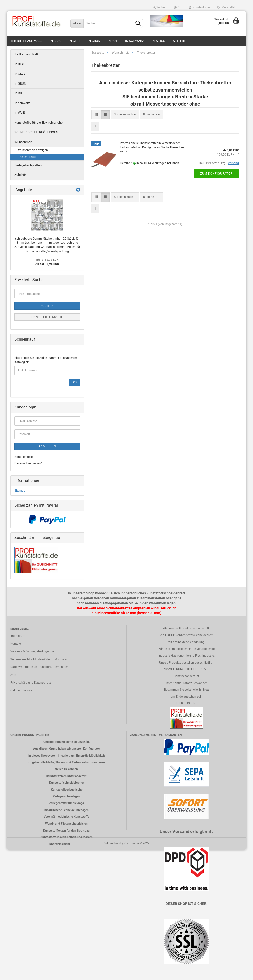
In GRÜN (94, 41)
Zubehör (20, 175)
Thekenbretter (27, 157)
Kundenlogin (199, 7)
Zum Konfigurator (216, 174)
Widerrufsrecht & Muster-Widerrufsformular (39, 659)
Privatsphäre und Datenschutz (31, 683)
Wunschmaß (23, 142)
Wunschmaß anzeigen (33, 150)
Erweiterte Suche (47, 317)
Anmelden (47, 446)
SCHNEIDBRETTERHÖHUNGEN (36, 132)
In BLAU (55, 41)
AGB (13, 675)
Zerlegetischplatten (28, 165)
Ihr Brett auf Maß (27, 41)
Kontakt (16, 644)
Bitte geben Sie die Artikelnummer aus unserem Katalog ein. (46, 360)
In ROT (113, 41)
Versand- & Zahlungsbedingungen (33, 651)
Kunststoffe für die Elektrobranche (38, 122)
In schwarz (135, 41)
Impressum (18, 636)
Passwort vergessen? (28, 463)
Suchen (159, 7)
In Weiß (158, 41)
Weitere (179, 41)
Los (74, 382)
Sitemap (20, 491)
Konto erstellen (24, 457)
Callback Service (21, 690)
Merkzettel (226, 7)
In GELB (74, 41)
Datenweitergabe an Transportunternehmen (40, 667)
